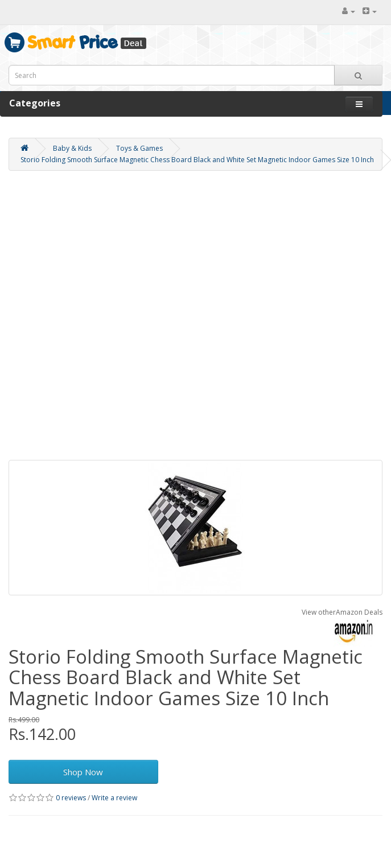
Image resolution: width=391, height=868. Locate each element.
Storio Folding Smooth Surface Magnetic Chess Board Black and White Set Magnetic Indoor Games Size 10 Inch (197, 160)
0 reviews (71, 798)
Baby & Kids (72, 148)
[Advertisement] (136, 318)
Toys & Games (139, 148)
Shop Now (83, 772)
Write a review (114, 798)
